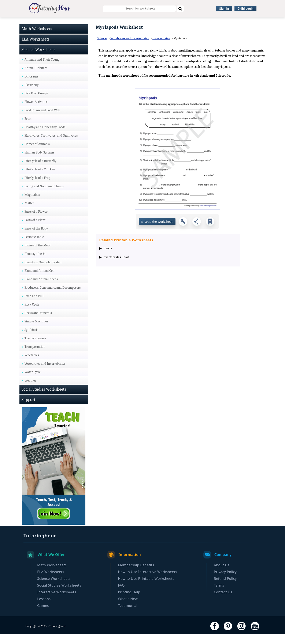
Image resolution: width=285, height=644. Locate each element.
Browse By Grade (225, 22)
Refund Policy (225, 588)
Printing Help (129, 602)
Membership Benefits (136, 575)
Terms (219, 595)
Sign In (224, 9)
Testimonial (128, 615)
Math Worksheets (23, 22)
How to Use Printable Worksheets (146, 588)
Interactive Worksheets (186, 22)
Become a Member (261, 22)
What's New (128, 609)
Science (102, 48)
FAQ (121, 595)
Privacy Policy (225, 582)
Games (43, 615)
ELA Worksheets (58, 22)
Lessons (44, 609)
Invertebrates (161, 48)
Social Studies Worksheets (139, 22)
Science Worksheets (94, 22)
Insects (107, 258)
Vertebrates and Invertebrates (129, 48)
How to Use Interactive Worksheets (147, 582)
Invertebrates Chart (116, 267)
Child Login (245, 9)
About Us (222, 575)
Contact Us (223, 602)
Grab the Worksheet (159, 232)
